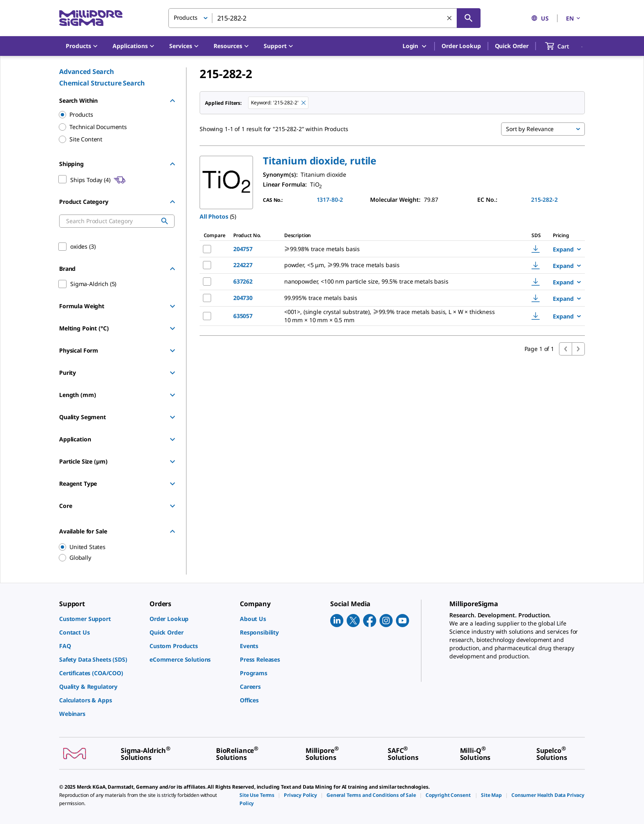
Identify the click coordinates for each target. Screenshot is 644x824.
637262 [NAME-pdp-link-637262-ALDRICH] (243, 281)
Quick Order (512, 46)
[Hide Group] (172, 101)
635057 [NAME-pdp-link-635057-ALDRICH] (243, 316)
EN (574, 18)
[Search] (469, 18)
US (540, 18)
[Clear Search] (449, 18)
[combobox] (324, 18)
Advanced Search (87, 72)
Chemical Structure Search (102, 83)
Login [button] (415, 46)
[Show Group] (172, 306)
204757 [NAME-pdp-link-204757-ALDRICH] (243, 249)
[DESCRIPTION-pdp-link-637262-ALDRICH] (396, 282)
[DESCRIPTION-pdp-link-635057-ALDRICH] (396, 316)
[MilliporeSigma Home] (91, 18)
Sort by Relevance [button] (530, 129)
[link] (100, 619)
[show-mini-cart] (565, 46)
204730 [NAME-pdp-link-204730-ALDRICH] (243, 298)
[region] (113, 547)
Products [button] (186, 17)
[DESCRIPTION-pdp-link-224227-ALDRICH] (396, 265)
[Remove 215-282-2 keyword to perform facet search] (304, 103)
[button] (320, 160)
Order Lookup (461, 46)
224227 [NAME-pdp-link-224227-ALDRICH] (243, 265)
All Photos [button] (214, 216)
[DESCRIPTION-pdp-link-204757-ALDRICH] (396, 249)
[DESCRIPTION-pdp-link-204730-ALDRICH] (396, 298)
